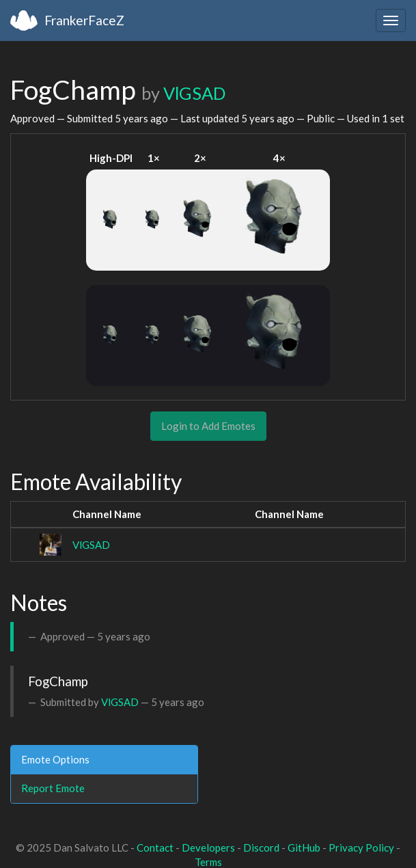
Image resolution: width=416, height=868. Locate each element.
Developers (208, 847)
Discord (261, 847)
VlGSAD (194, 93)
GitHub (304, 847)
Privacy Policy (361, 847)
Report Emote (53, 788)
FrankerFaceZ (84, 20)
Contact (155, 847)
